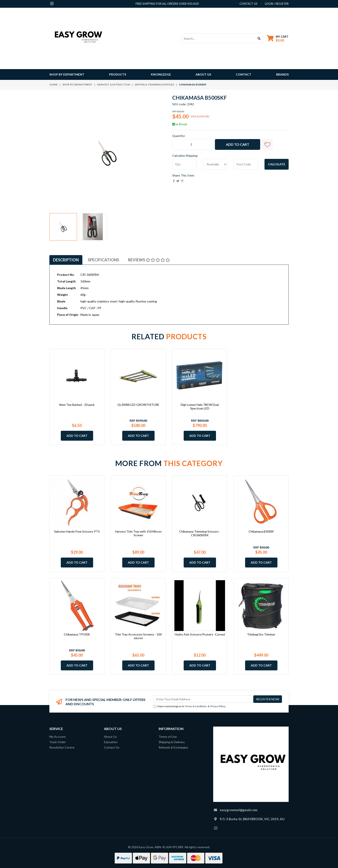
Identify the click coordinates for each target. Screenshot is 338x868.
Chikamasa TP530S (77, 634)
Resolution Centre (62, 747)
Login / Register (277, 4)
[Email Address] (203, 699)
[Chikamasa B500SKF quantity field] (193, 144)
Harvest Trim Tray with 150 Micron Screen (138, 533)
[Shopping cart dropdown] (278, 38)
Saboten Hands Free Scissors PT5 (77, 531)
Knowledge (161, 74)
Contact (244, 74)
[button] (267, 144)
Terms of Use (168, 737)
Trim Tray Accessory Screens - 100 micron (138, 636)
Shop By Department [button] (67, 74)
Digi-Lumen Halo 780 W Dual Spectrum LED (200, 406)
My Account (58, 737)
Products (118, 74)
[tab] (66, 260)
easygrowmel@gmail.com (239, 810)
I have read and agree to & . (190, 706)
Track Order (58, 742)
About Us (203, 74)
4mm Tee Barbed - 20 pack (77, 405)
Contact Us (112, 747)
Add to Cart (238, 144)
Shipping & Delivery (172, 742)
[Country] (215, 164)
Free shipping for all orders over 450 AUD (167, 4)
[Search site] (259, 38)
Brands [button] (282, 74)
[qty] (184, 164)
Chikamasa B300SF (261, 531)
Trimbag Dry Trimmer (261, 634)
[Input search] (218, 38)
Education (111, 742)
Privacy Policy (218, 706)
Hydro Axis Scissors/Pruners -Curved (200, 634)
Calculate (277, 164)
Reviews (149, 260)
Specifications (103, 260)
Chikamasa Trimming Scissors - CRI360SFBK (200, 533)
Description (66, 260)
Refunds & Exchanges (173, 747)
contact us (248, 4)
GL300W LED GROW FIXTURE (138, 405)
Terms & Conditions (196, 706)
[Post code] (246, 164)
